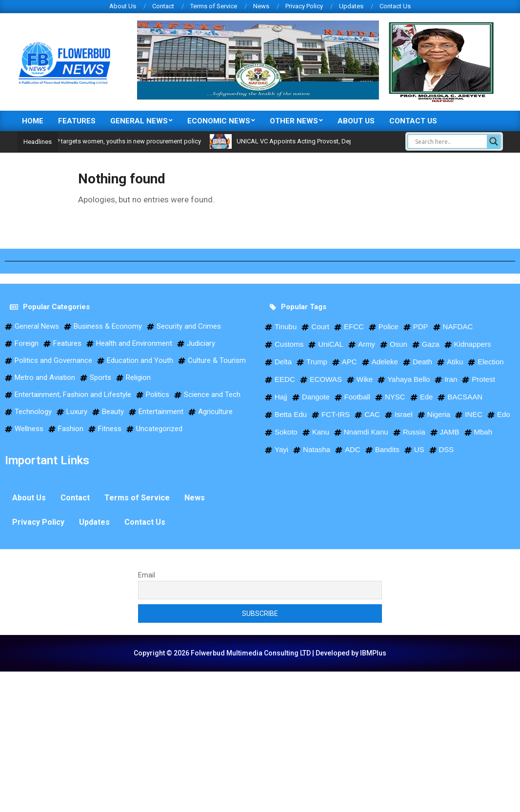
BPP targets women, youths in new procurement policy (140, 141)
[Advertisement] (260, 740)
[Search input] (450, 141)
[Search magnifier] (494, 141)
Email (147, 575)
